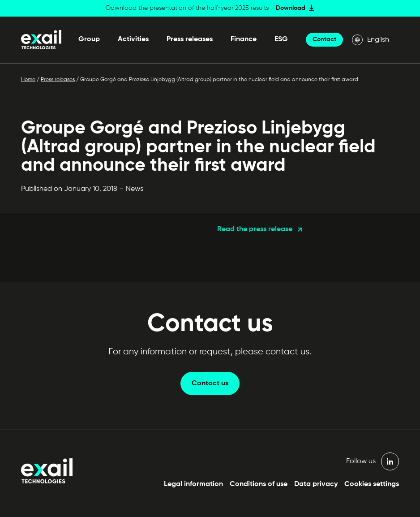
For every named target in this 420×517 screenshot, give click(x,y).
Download (291, 8)
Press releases (190, 39)
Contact (324, 39)
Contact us (210, 383)
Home (28, 80)
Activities (133, 39)
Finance (244, 39)
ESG (281, 39)
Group (89, 39)
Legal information (193, 484)
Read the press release (255, 229)
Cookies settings (372, 484)
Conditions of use (259, 484)
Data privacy (316, 484)
